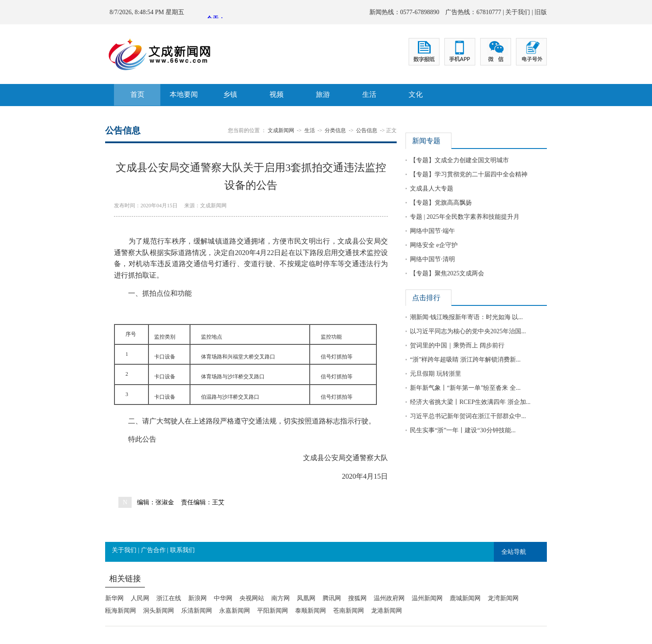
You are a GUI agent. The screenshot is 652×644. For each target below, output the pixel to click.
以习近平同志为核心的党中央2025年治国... (468, 331)
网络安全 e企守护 (434, 245)
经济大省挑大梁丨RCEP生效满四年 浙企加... (470, 402)
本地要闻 (184, 94)
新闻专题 (426, 141)
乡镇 (230, 94)
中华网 (223, 598)
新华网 (114, 598)
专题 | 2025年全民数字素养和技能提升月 (465, 217)
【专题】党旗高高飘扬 (441, 203)
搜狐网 (357, 598)
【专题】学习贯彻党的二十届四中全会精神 (469, 174)
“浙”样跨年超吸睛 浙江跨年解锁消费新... (465, 360)
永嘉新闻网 (235, 611)
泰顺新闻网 (311, 611)
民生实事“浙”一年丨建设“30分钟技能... (463, 430)
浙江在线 (169, 598)
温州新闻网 (427, 598)
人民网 (140, 598)
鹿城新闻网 (465, 598)
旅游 (323, 94)
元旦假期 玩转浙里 (436, 374)
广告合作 (153, 550)
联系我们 (182, 550)
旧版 (541, 12)
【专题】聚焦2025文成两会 (447, 273)
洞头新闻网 (159, 611)
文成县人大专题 (432, 189)
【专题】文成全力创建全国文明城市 (459, 160)
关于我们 (518, 12)
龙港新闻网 (387, 611)
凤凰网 (306, 598)
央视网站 (252, 598)
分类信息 (335, 130)
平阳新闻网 (273, 611)
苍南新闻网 (349, 611)
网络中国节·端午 (432, 231)
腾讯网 (332, 598)
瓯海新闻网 (121, 611)
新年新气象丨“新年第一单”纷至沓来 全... (465, 388)
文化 (416, 94)
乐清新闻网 (197, 611)
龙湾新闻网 (503, 598)
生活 (369, 94)
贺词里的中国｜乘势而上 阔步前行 (457, 345)
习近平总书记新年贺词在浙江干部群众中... (468, 416)
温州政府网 (389, 598)
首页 (137, 94)
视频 (277, 94)
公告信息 (367, 130)
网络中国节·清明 (432, 259)
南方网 (281, 598)
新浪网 (197, 598)
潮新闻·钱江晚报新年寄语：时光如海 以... (466, 317)
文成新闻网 (281, 130)
